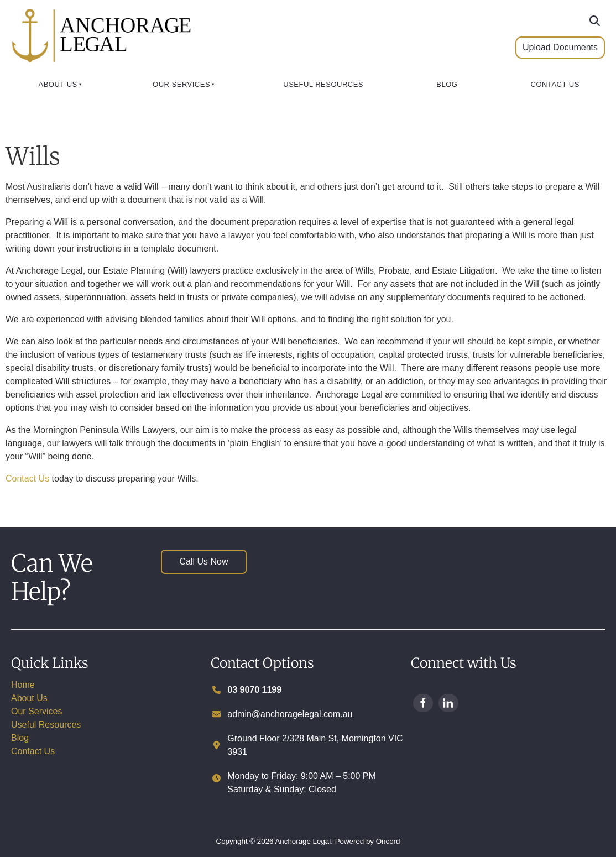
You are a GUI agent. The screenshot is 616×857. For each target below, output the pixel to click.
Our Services (181, 84)
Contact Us (555, 84)
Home (23, 685)
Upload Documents (545, 48)
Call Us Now (185, 556)
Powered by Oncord (368, 841)
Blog (447, 84)
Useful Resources (323, 84)
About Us (58, 84)
